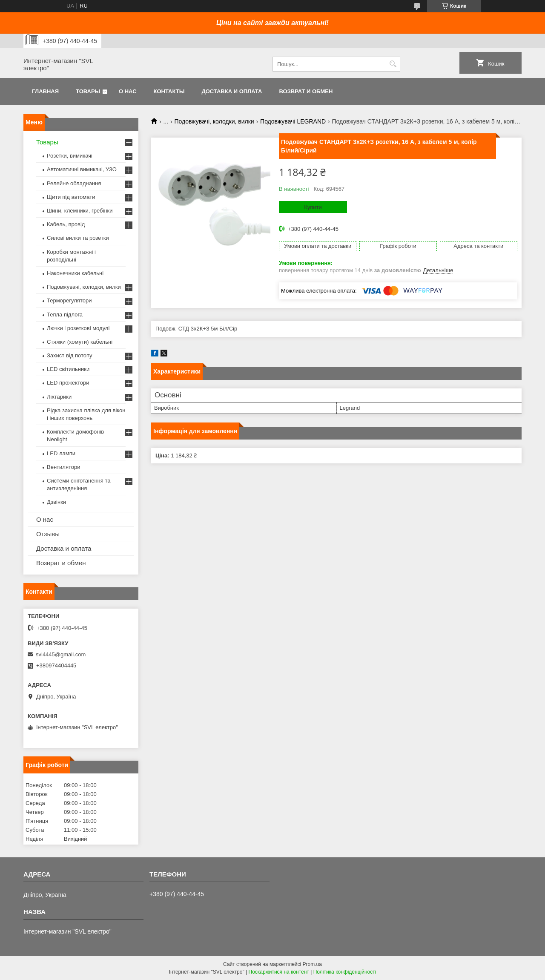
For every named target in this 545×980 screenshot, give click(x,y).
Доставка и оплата (232, 91)
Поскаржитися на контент (279, 972)
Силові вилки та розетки (78, 238)
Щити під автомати (71, 197)
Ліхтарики (59, 397)
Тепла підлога (65, 315)
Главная (45, 91)
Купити (313, 207)
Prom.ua (312, 964)
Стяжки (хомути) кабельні (80, 342)
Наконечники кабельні (75, 273)
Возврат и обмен (306, 91)
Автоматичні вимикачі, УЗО (82, 169)
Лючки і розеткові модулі (78, 328)
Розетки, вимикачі (70, 156)
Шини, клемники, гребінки (80, 211)
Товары (88, 91)
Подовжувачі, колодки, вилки (214, 121)
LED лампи (61, 453)
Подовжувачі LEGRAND (293, 121)
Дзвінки (56, 502)
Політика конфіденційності (345, 972)
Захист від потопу (69, 355)
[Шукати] (393, 64)
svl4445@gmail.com (61, 654)
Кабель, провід (66, 224)
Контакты (169, 91)
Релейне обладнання (74, 183)
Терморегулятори (69, 300)
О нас (128, 91)
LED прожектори (68, 383)
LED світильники (68, 369)
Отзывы (48, 534)
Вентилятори (63, 467)
